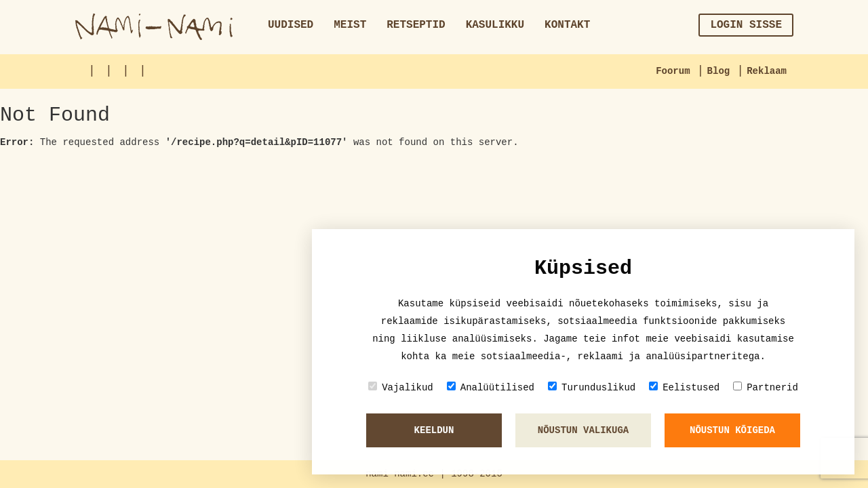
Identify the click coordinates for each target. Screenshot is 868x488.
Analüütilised (491, 387)
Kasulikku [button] (495, 25)
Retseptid (416, 25)
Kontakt (567, 25)
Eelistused (684, 387)
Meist (350, 25)
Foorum (673, 71)
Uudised (291, 25)
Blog (719, 71)
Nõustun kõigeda (732, 430)
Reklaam (767, 71)
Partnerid (766, 387)
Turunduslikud (592, 387)
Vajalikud (401, 387)
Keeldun (434, 430)
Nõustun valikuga (583, 430)
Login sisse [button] (746, 25)
